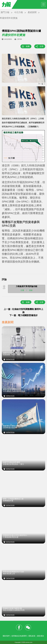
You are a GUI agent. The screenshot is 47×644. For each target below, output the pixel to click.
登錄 (31, 290)
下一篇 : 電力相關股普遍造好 (23, 315)
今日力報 (19, 12)
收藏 (28, 46)
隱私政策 (32, 636)
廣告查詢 (40, 636)
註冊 (22, 290)
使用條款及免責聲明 (19, 636)
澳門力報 (5, 12)
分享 (42, 46)
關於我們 (6, 636)
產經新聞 (32, 12)
